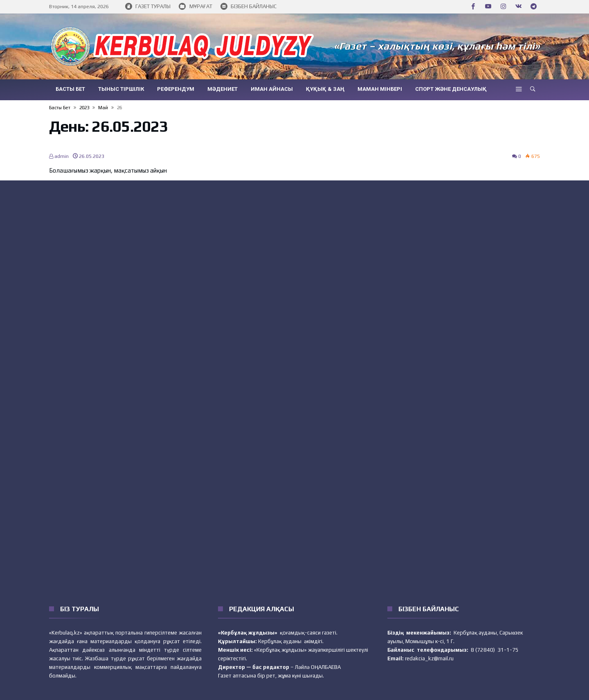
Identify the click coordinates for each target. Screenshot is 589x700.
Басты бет (60, 108)
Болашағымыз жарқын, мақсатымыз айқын (108, 170)
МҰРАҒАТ (195, 7)
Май (103, 108)
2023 (84, 108)
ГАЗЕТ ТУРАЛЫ (148, 7)
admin (59, 156)
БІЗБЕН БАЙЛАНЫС (248, 7)
